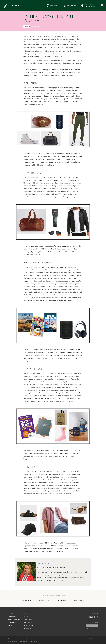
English (89, 626)
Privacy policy (33, 641)
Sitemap (11, 626)
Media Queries (28, 626)
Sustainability (28, 628)
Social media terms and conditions (17, 641)
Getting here (12, 617)
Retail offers (12, 623)
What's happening (14, 620)
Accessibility (28, 620)
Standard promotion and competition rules (20, 639)
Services (11, 614)
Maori (88, 629)
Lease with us (28, 623)
